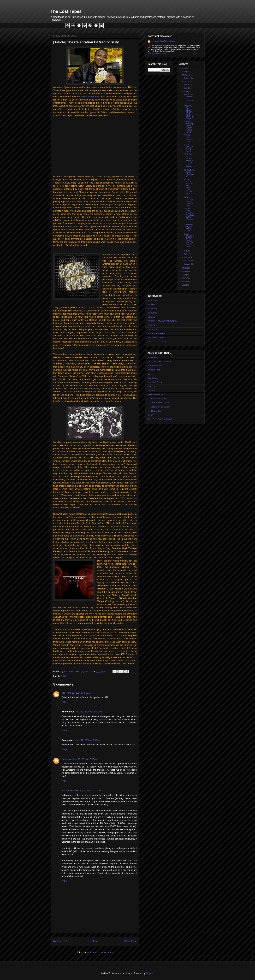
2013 (184, 275)
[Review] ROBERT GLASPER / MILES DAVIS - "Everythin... (189, 215)
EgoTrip (151, 374)
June (186, 91)
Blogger (150, 973)
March (187, 257)
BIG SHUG (152, 305)
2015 (184, 268)
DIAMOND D (153, 313)
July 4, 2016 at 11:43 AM (91, 791)
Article (64, 676)
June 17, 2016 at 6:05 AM (85, 759)
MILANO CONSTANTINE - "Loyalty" (188, 148)
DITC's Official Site (155, 366)
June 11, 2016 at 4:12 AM (79, 693)
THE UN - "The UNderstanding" (189, 138)
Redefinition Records (156, 395)
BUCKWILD (152, 309)
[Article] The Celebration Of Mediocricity (189, 99)
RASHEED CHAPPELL (156, 333)
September (188, 81)
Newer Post (60, 941)
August (187, 85)
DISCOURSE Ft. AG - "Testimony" (189, 173)
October (187, 78)
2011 (184, 282)
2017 (184, 72)
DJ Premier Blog (154, 370)
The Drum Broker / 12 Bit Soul (159, 403)
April (186, 254)
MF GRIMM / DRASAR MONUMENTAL (163, 321)
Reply (64, 702)
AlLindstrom (152, 358)
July (186, 88)
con (64, 693)
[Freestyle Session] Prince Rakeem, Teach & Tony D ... (189, 127)
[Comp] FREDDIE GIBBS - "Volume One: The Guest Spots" (189, 240)
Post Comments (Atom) (102, 952)
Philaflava (151, 390)
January (187, 264)
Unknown (67, 759)
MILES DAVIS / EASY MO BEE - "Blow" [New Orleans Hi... (189, 187)
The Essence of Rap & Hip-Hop (160, 407)
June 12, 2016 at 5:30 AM (88, 740)
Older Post (130, 941)
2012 (184, 278)
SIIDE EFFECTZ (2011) (157, 342)
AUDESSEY (152, 301)
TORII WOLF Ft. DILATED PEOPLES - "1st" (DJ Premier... (189, 160)
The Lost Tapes (66, 11)
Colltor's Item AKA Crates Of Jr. (160, 362)
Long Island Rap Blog (156, 382)
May (186, 251)
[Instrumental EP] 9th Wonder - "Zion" (189, 228)
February (188, 261)
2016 (184, 75)
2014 (184, 272)
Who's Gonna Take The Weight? (160, 419)
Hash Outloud (153, 378)
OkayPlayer (152, 386)
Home (96, 941)
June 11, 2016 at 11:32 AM (89, 712)
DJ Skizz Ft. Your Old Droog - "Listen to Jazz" (188, 201)
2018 (184, 69)
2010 (184, 285)
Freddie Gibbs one (89, 97)
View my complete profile (157, 54)
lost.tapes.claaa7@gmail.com (163, 41)
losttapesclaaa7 (70, 791)
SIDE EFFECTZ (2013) (156, 338)
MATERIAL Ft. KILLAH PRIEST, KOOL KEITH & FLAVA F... (189, 112)
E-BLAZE (151, 317)
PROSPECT (152, 329)
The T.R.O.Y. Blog (154, 411)
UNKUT (151, 415)
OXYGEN (151, 325)
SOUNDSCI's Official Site (157, 399)
